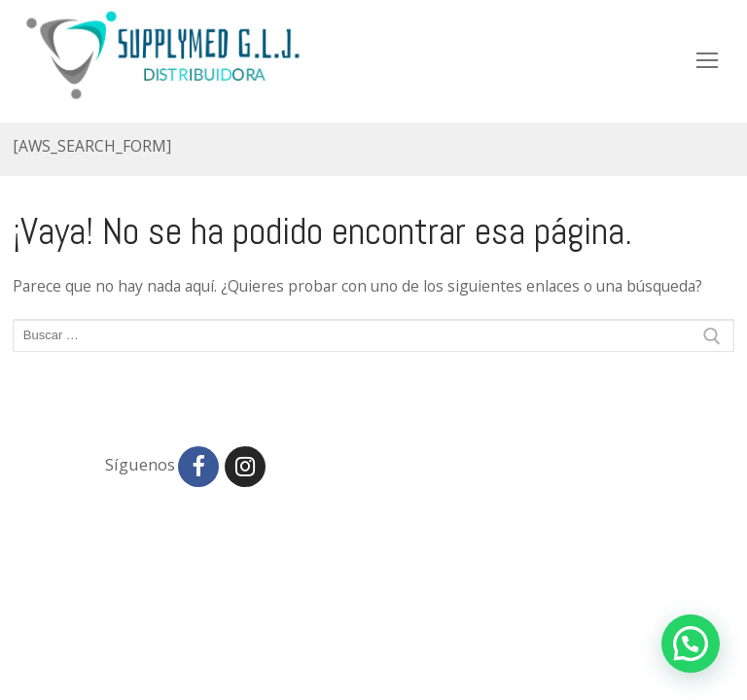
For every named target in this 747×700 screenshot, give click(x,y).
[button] (691, 644)
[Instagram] (245, 467)
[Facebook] (198, 467)
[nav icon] (707, 60)
